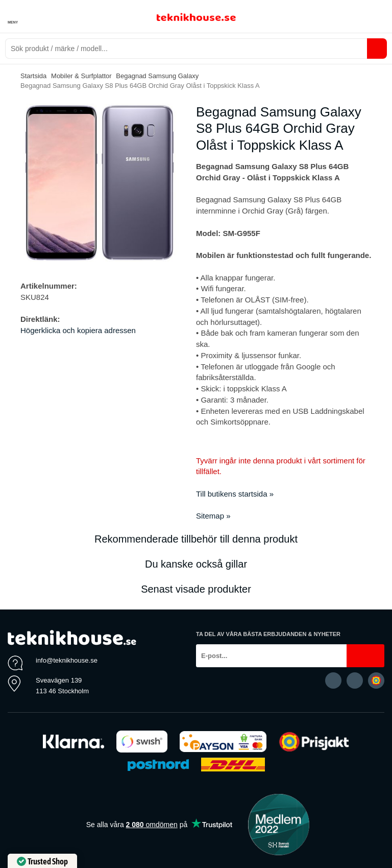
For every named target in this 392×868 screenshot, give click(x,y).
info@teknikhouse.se (67, 660)
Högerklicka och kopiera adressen (78, 330)
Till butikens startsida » (235, 494)
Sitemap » (213, 516)
